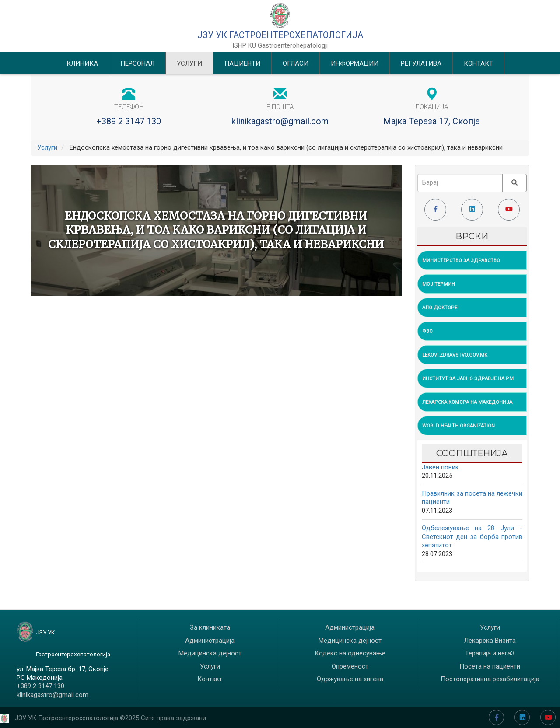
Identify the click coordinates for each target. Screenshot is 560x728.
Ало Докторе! (440, 308)
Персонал (137, 63)
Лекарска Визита (490, 640)
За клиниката (210, 627)
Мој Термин (439, 284)
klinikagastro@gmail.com (280, 121)
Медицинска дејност (210, 653)
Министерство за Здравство (461, 261)
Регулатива (421, 63)
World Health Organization (458, 426)
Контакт (478, 63)
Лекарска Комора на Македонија (467, 402)
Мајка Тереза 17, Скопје (432, 121)
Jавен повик (440, 467)
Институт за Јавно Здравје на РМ (468, 379)
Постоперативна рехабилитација (490, 679)
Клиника (82, 63)
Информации (355, 63)
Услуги (189, 63)
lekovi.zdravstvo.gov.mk (455, 355)
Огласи (296, 63)
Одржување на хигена (350, 679)
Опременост (350, 666)
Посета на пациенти (490, 666)
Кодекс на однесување (350, 653)
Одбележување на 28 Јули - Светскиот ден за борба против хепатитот (472, 537)
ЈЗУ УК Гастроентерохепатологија (280, 35)
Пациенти (242, 63)
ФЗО (427, 331)
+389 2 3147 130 (129, 121)
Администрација (210, 640)
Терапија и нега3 (490, 653)
